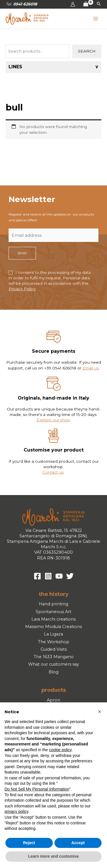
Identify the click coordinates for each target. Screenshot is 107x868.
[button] (99, 4)
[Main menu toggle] (96, 19)
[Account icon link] (73, 4)
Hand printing (53, 604)
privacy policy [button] (16, 811)
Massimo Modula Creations (53, 627)
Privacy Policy (22, 289)
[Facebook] (37, 576)
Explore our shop (53, 420)
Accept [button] (78, 843)
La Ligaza (53, 634)
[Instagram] (48, 576)
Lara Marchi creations (53, 619)
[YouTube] (59, 576)
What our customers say (54, 664)
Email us (91, 368)
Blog (53, 672)
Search (87, 51)
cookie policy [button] (60, 750)
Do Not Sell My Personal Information (37, 789)
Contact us (53, 472)
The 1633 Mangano (54, 657)
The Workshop (54, 642)
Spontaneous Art (53, 612)
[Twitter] (70, 576)
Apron (53, 700)
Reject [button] (29, 843)
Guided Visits (54, 649)
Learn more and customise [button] (53, 856)
